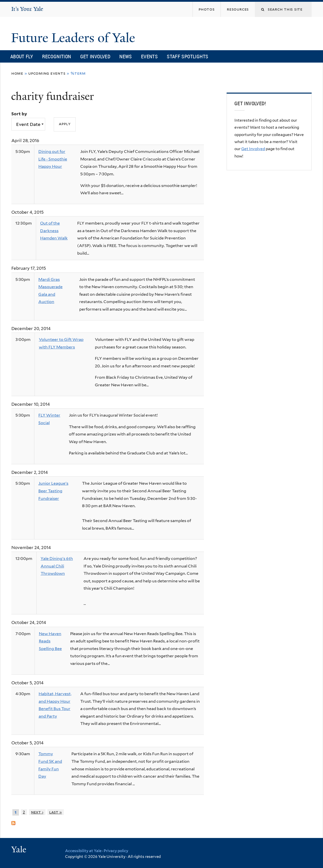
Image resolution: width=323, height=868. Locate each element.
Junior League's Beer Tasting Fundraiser (53, 491)
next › (37, 812)
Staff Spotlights (187, 56)
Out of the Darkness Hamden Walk (54, 231)
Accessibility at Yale (83, 851)
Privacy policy (116, 851)
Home (17, 73)
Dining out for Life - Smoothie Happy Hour (53, 159)
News (126, 56)
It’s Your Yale (27, 9)
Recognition (57, 56)
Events (149, 56)
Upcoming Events (47, 73)
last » (56, 812)
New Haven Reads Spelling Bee (50, 641)
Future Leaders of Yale (75, 38)
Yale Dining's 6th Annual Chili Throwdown (57, 566)
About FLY (22, 56)
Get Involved (95, 56)
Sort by (19, 114)
